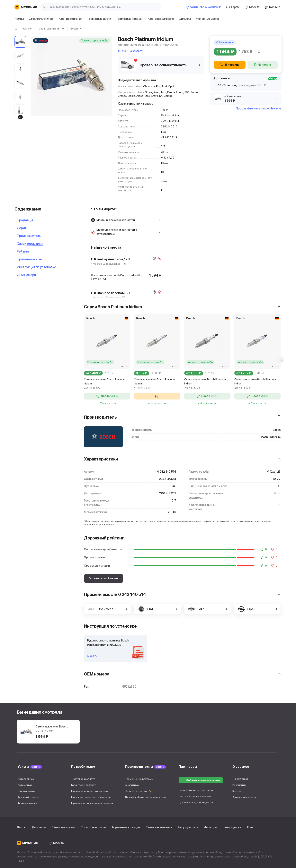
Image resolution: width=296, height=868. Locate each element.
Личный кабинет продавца (196, 790)
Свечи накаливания (159, 827)
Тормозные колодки (126, 827)
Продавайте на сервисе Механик (259, 109)
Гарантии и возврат (84, 785)
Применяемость (29, 259)
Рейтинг (23, 251)
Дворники (39, 827)
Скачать (92, 656)
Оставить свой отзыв (104, 578)
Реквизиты (239, 785)
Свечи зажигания (63, 827)
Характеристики (30, 244)
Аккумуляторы (188, 827)
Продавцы (25, 220)
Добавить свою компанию (200, 780)
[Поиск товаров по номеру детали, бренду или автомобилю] (101, 7)
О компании (240, 779)
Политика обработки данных (90, 791)
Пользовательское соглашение (91, 797)
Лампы (21, 827)
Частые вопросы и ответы (195, 796)
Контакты (238, 791)
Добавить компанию (203, 7)
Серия (22, 228)
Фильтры (210, 827)
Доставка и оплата (83, 779)
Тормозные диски (93, 827)
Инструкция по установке (36, 267)
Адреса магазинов (244, 797)
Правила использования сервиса (92, 803)
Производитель (29, 236)
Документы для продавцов (196, 802)
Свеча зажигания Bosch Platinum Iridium (107, 384)
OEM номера (26, 275)
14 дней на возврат (130, 51)
